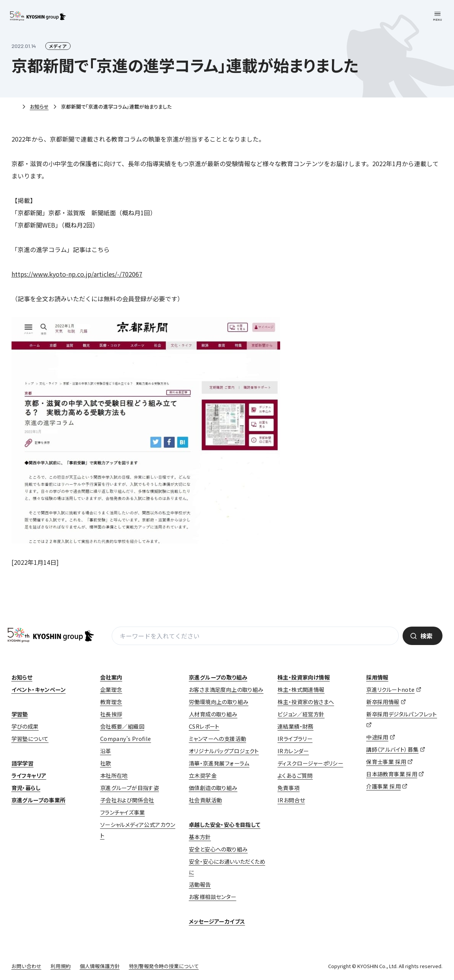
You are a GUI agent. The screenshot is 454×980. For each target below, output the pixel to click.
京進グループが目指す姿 (130, 788)
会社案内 (111, 677)
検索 (426, 636)
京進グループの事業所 (39, 800)
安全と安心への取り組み (218, 849)
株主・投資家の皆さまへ (306, 702)
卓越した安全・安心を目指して (225, 825)
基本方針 (200, 837)
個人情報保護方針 (100, 966)
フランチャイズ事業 (123, 812)
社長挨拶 (111, 714)
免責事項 (289, 788)
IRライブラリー (295, 739)
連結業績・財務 (296, 726)
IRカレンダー (293, 751)
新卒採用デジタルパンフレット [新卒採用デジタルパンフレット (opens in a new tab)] (402, 714)
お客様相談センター (213, 897)
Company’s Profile (126, 739)
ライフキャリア (29, 775)
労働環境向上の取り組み (219, 702)
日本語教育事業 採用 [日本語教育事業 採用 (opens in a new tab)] (392, 774)
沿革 (106, 751)
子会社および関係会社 (127, 800)
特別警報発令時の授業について (164, 966)
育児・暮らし (26, 788)
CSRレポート (204, 726)
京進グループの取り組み (218, 677)
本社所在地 (114, 775)
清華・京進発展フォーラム (219, 763)
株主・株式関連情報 (301, 690)
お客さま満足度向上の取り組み (226, 690)
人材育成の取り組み (213, 714)
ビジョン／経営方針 (301, 714)
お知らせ (39, 106)
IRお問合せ (291, 800)
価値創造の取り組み (213, 788)
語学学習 (23, 763)
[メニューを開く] (437, 16)
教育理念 (111, 702)
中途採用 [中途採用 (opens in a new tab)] (377, 737)
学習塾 (20, 714)
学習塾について (30, 739)
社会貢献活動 (205, 800)
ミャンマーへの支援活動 (217, 739)
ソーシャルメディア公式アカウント (138, 830)
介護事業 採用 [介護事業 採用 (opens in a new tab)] (383, 786)
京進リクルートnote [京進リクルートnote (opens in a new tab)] (390, 690)
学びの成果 (25, 726)
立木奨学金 (203, 775)
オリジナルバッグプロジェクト (224, 751)
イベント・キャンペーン (39, 690)
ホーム (15, 107)
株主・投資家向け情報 (304, 677)
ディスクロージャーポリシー (310, 763)
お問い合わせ (26, 966)
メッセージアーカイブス (217, 921)
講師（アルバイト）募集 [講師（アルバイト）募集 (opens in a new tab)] (392, 749)
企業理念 (111, 690)
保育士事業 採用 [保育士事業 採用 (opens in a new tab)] (386, 762)
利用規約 (61, 966)
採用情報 (377, 677)
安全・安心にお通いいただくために (227, 867)
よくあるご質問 (295, 775)
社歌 (106, 763)
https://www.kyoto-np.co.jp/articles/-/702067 (77, 274)
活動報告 (200, 884)
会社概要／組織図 (122, 726)
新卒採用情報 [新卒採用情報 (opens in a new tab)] (383, 702)
